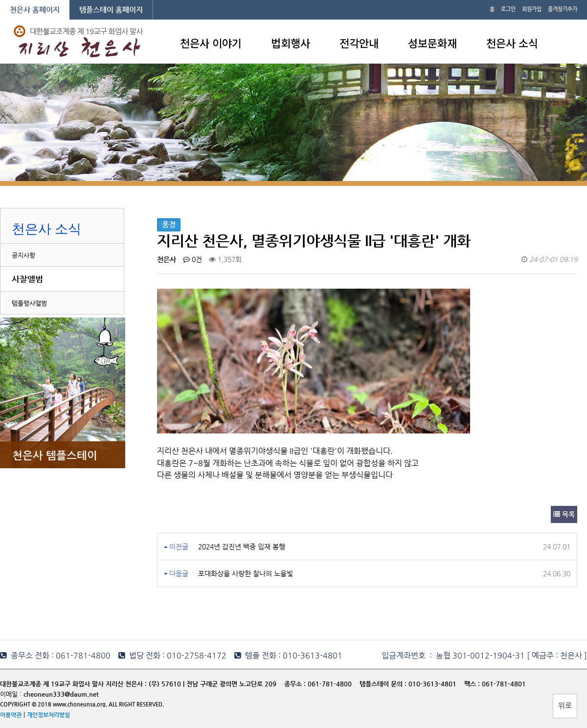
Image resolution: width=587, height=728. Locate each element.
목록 (564, 514)
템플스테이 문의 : (384, 684)
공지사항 (23, 255)
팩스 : (473, 684)
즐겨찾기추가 (563, 9)
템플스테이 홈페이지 (111, 10)
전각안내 (359, 43)
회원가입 (532, 9)
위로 (565, 705)
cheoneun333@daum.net (61, 694)
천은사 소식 (512, 43)
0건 (192, 259)
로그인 (508, 9)
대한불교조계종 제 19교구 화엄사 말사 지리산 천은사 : (73, 684)
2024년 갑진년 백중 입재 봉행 (242, 546)
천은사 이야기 (211, 43)
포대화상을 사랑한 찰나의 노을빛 (246, 573)
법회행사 (291, 43)
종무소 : (296, 684)
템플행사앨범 (29, 303)
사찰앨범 (27, 279)
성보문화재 (432, 43)
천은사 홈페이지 (35, 10)
